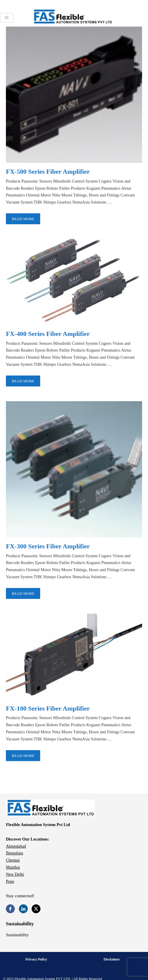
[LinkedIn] (23, 909)
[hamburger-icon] (7, 18)
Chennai (13, 860)
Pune (10, 881)
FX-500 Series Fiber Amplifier (48, 172)
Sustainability (17, 935)
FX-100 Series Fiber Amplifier (48, 708)
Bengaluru (14, 853)
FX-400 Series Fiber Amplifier (48, 333)
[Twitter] (36, 909)
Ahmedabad (16, 846)
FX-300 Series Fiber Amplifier (48, 546)
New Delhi (15, 874)
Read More (23, 219)
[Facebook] (10, 909)
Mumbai (13, 867)
